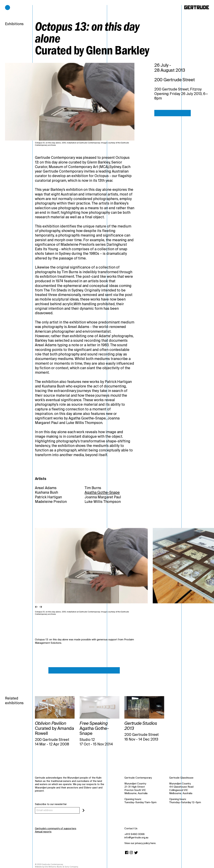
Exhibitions (14, 24)
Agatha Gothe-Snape (102, 492)
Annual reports (43, 832)
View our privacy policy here (140, 843)
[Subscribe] (84, 810)
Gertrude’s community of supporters (56, 828)
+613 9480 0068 (134, 834)
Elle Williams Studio (53, 867)
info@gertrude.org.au (136, 838)
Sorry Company (71, 867)
